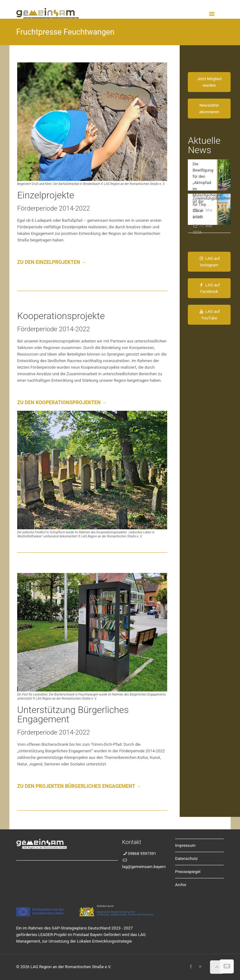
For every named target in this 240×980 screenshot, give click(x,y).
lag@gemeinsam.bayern (144, 867)
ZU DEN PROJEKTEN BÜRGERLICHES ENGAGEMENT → (79, 786)
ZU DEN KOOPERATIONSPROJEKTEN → (62, 403)
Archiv (181, 885)
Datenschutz (186, 859)
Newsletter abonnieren (209, 109)
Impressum (185, 845)
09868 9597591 (142, 854)
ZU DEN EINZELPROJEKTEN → (52, 262)
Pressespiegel (188, 872)
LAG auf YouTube (209, 315)
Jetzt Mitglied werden (209, 82)
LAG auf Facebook (209, 288)
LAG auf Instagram (209, 262)
